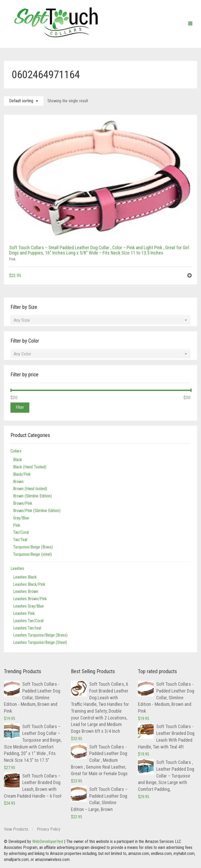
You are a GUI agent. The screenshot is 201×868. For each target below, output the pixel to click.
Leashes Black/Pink (29, 584)
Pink (12, 259)
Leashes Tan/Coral (28, 621)
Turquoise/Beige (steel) (32, 554)
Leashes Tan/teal (27, 628)
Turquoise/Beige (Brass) (33, 547)
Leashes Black (25, 577)
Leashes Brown (26, 591)
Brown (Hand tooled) (30, 489)
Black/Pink (22, 474)
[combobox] (100, 320)
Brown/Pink (23, 503)
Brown (18, 482)
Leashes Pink (24, 613)
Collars (16, 451)
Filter (20, 407)
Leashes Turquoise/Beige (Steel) (40, 642)
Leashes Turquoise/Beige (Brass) (40, 635)
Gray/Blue (21, 518)
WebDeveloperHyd (48, 841)
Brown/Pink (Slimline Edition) (37, 511)
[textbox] (100, 320)
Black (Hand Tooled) (30, 467)
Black (18, 460)
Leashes (17, 568)
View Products (16, 829)
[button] (189, 276)
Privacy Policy (49, 829)
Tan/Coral (21, 532)
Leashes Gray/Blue (28, 606)
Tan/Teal (20, 540)
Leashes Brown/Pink (30, 599)
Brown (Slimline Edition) (32, 496)
